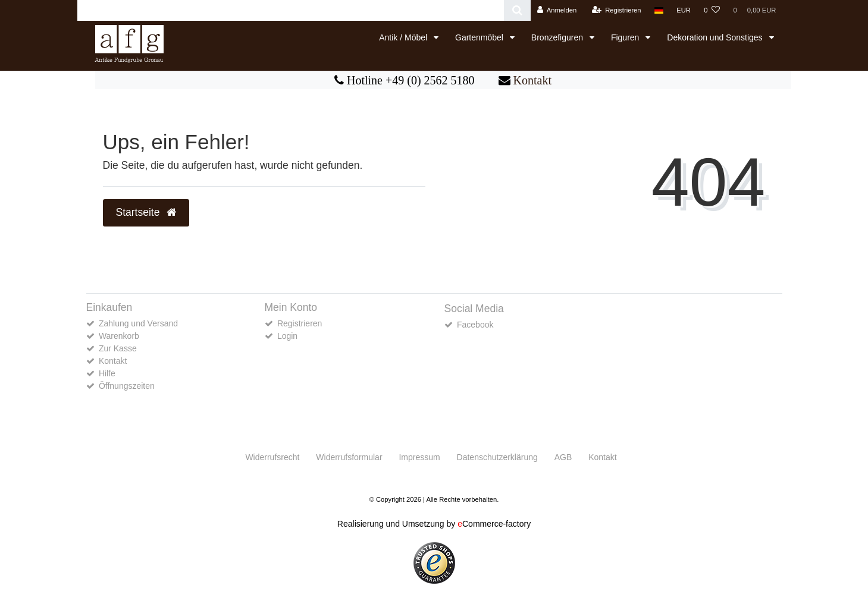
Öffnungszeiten (127, 386)
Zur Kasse (118, 348)
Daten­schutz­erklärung (497, 457)
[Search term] (291, 10)
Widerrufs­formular (349, 457)
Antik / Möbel (404, 37)
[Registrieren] (616, 10)
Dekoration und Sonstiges (716, 37)
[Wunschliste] (712, 10)
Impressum (419, 457)
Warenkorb (119, 336)
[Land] (659, 10)
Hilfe (107, 373)
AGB (563, 457)
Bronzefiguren (558, 37)
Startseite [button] (146, 212)
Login (287, 336)
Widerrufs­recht (272, 457)
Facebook (475, 325)
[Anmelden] (557, 10)
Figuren (626, 37)
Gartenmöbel (480, 37)
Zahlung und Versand (138, 323)
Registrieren (300, 323)
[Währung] (684, 10)
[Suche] (517, 10)
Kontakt (532, 80)
